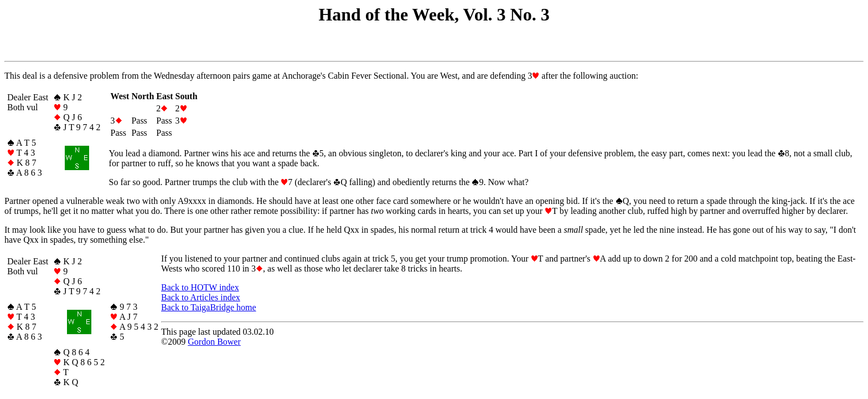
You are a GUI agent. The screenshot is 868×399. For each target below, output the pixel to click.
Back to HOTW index (200, 287)
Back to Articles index (201, 297)
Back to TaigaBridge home (208, 307)
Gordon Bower (214, 342)
